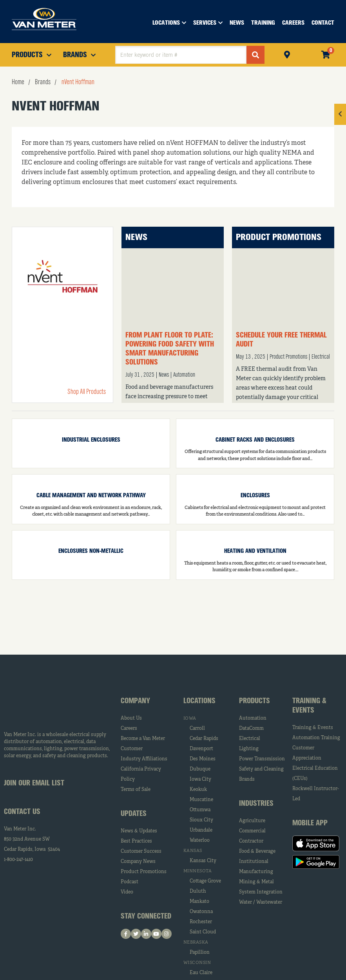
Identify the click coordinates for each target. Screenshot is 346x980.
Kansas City (203, 861)
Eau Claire (201, 973)
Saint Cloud (203, 932)
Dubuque (200, 769)
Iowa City (200, 780)
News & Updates (139, 831)
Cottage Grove (205, 881)
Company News (138, 862)
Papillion (200, 953)
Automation (184, 375)
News (136, 237)
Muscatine (201, 800)
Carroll (197, 729)
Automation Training (316, 738)
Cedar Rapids (204, 739)
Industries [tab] (256, 804)
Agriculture (252, 821)
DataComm (251, 729)
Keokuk (198, 790)
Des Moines (203, 759)
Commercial (252, 831)
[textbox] (181, 55)
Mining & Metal (256, 882)
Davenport (201, 749)
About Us (131, 718)
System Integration (261, 892)
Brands (247, 780)
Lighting (249, 749)
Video (127, 892)
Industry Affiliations (144, 759)
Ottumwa (200, 810)
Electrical (321, 357)
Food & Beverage (257, 852)
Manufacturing (256, 872)
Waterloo (200, 841)
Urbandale (201, 830)
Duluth (198, 892)
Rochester (201, 922)
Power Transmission (262, 759)
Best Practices (136, 841)
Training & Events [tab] (309, 706)
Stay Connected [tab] (146, 917)
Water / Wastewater (261, 902)
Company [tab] (135, 701)
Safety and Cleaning (261, 769)
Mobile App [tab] (310, 823)
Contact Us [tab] (22, 812)
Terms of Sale (136, 790)
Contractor (251, 841)
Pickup (287, 54)
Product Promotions (279, 237)
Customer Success (141, 852)
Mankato (199, 902)
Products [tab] (255, 701)
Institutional (254, 862)
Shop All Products (87, 392)
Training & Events (313, 728)
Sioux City (201, 820)
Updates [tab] (134, 814)
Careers (129, 729)
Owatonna (201, 912)
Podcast (130, 882)
